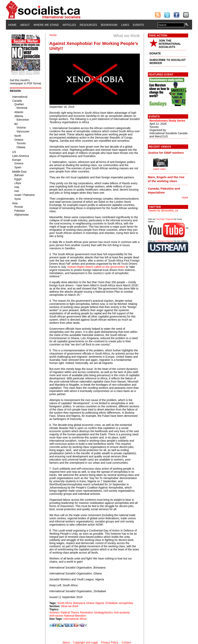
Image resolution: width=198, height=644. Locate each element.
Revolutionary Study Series (167, 121)
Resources (88, 25)
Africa (83, 619)
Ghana (90, 603)
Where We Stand (46, 25)
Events (138, 25)
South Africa (65, 603)
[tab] (168, 153)
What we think (70, 606)
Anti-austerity (122, 612)
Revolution (87, 612)
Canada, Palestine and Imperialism (164, 190)
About (25, 25)
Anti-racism (56, 616)
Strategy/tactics (103, 612)
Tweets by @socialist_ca (163, 210)
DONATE (155, 53)
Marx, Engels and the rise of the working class (166, 179)
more (185, 197)
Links (125, 25)
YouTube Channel (165, 219)
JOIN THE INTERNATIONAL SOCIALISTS (170, 44)
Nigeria (100, 603)
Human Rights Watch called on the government (96, 267)
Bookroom (109, 25)
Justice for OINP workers (166, 153)
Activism (54, 612)
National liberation (75, 616)
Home (12, 25)
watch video (159, 169)
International (71, 619)
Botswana (79, 603)
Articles (69, 25)
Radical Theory (70, 612)
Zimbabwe (112, 603)
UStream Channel (165, 241)
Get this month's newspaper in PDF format (25, 82)
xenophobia (126, 603)
